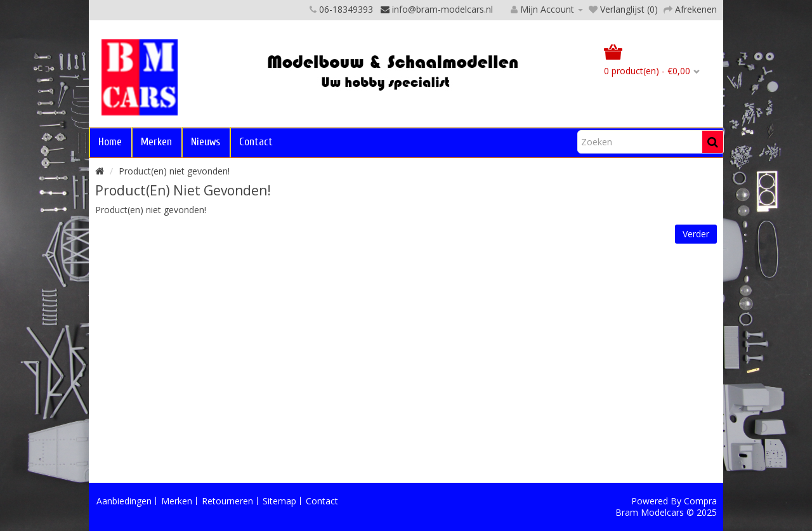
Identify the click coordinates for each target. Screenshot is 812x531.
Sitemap (279, 501)
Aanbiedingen (124, 501)
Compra (700, 501)
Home (110, 142)
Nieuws (206, 142)
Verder (696, 234)
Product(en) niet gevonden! (174, 171)
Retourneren (227, 501)
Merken (156, 142)
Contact (256, 142)
